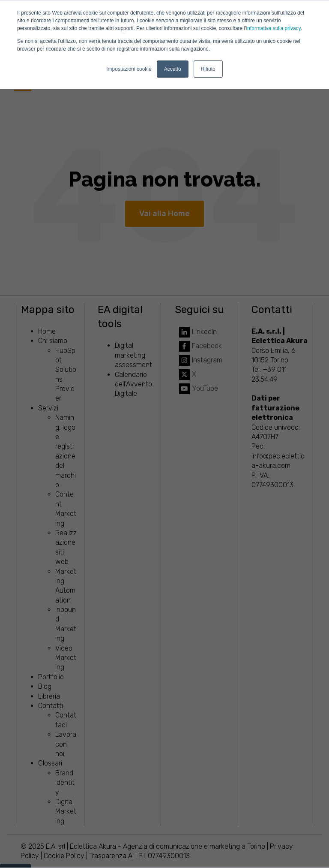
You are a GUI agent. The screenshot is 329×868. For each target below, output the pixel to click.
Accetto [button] (173, 69)
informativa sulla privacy (274, 28)
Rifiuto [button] (208, 69)
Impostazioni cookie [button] (129, 69)
